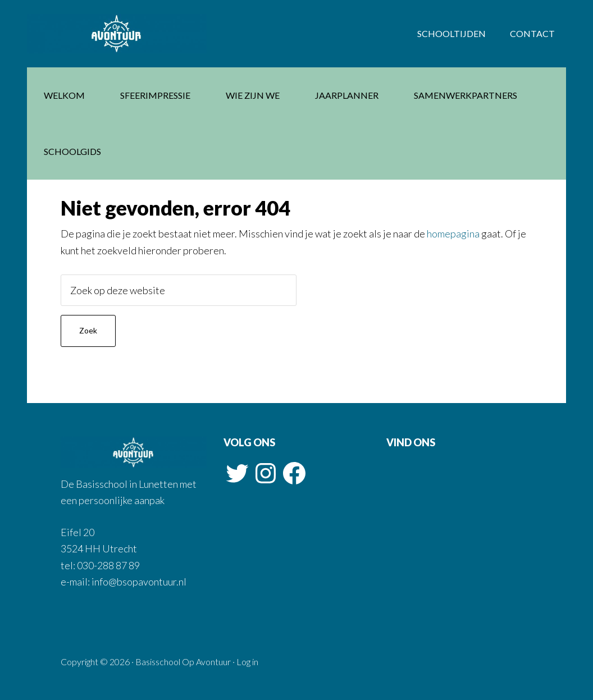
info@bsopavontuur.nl (138, 582)
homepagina (453, 234)
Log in (247, 662)
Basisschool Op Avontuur (117, 34)
